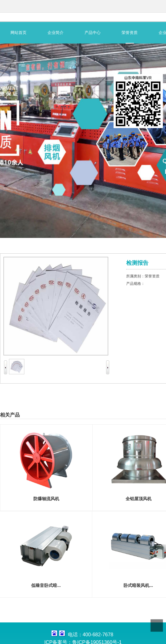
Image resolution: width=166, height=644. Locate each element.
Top (157, 625)
